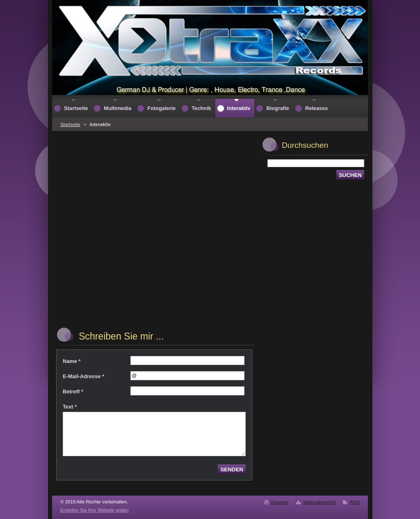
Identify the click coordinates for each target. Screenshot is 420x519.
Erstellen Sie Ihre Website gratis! (95, 510)
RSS (355, 502)
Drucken (280, 502)
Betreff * (73, 392)
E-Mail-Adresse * (83, 376)
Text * (70, 407)
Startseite (70, 124)
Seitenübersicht (319, 502)
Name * (72, 361)
